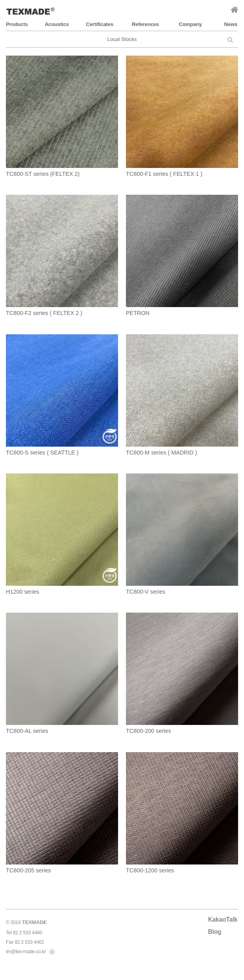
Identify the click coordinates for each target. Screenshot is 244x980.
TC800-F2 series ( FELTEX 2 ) (44, 313)
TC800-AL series (27, 731)
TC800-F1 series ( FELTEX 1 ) (164, 174)
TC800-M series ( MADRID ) (162, 453)
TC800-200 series (148, 731)
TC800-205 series (28, 870)
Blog (214, 932)
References (145, 24)
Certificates (99, 24)
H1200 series (23, 592)
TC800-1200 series (150, 870)
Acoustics (57, 24)
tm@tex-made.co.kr (26, 952)
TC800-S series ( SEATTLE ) (42, 453)
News (231, 24)
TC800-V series (146, 592)
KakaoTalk (220, 919)
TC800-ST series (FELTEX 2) (43, 174)
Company (190, 24)
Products (17, 24)
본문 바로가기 (0, 0)
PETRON (138, 313)
